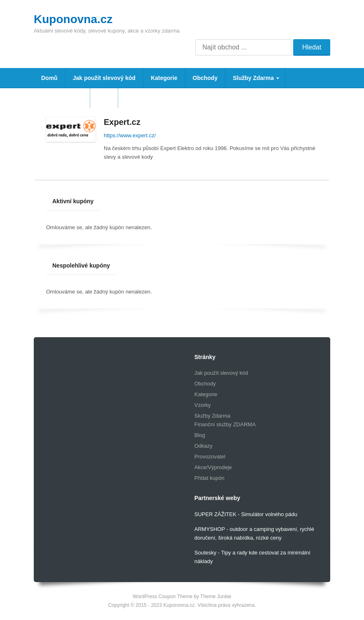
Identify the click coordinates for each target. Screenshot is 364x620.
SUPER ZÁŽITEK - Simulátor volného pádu (246, 514)
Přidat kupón (209, 478)
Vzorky (203, 405)
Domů (49, 78)
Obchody (205, 78)
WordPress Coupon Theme (162, 597)
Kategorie (164, 78)
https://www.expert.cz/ (130, 135)
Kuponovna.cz (73, 19)
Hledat (312, 47)
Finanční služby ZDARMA (225, 424)
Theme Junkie (216, 597)
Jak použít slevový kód (104, 78)
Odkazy (203, 446)
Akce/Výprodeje (213, 467)
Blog (104, 98)
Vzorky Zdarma (62, 98)
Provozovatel (210, 457)
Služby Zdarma (253, 81)
